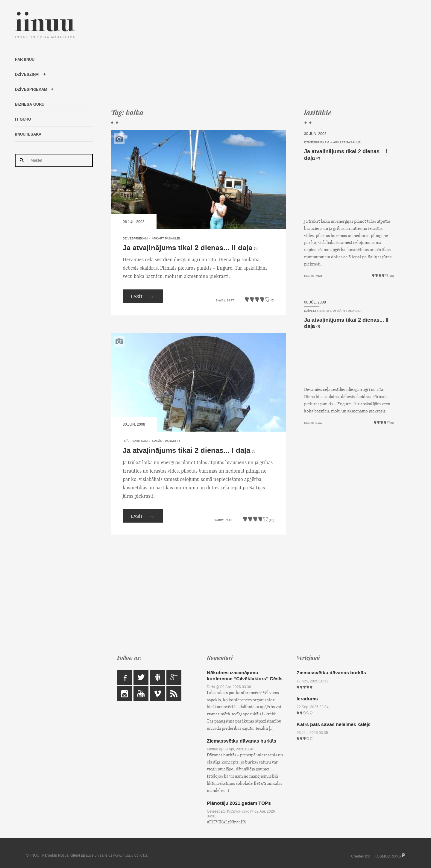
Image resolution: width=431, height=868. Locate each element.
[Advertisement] (252, 54)
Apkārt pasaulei (166, 238)
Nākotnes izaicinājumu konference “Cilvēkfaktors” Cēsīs (245, 676)
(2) (254, 451)
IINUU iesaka (28, 134)
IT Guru (23, 119)
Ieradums (307, 699)
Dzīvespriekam (31, 89)
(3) (256, 248)
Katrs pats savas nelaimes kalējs (334, 724)
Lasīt (143, 296)
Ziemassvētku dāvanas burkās (242, 741)
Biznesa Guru (30, 104)
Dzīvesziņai (27, 75)
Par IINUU (25, 60)
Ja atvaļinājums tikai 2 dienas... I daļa (186, 451)
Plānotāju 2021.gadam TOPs (239, 803)
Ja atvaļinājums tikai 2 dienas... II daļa (188, 248)
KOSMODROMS (388, 856)
